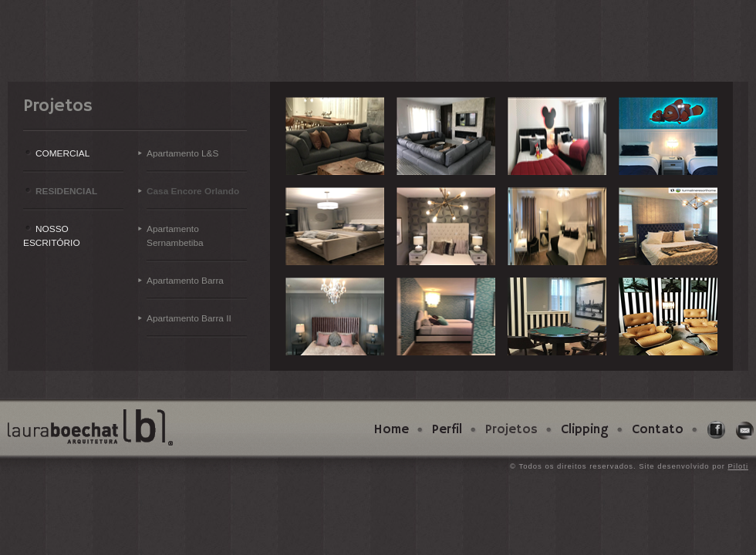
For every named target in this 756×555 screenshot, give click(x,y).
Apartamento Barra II (189, 318)
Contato (658, 430)
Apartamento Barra (185, 281)
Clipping (585, 430)
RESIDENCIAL (66, 191)
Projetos (511, 430)
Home (391, 430)
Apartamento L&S (182, 153)
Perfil (447, 430)
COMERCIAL (62, 153)
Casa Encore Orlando (193, 191)
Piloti (738, 466)
